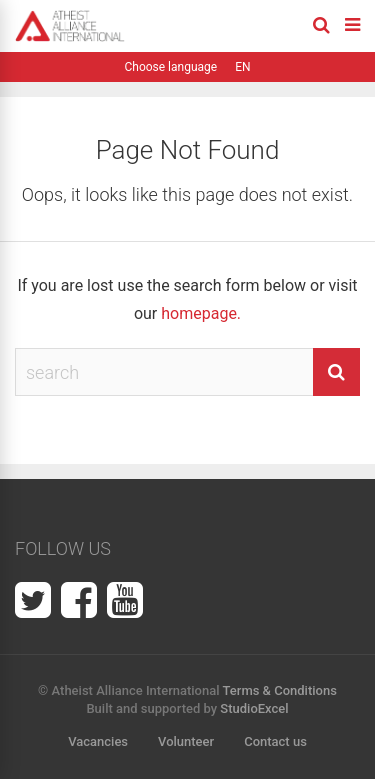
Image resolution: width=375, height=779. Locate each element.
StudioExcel (254, 708)
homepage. (201, 313)
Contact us (275, 741)
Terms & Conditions (280, 690)
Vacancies (98, 741)
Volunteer (186, 741)
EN (242, 67)
